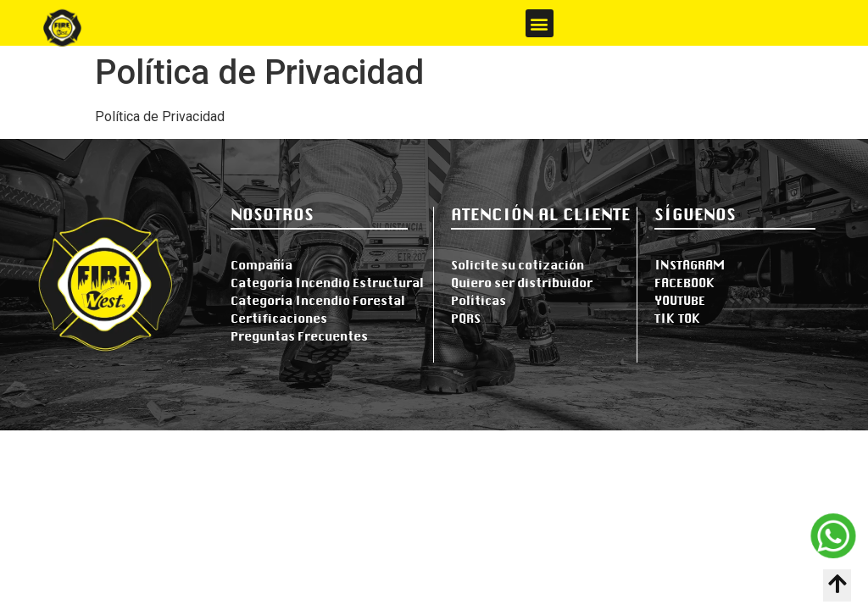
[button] (540, 23)
